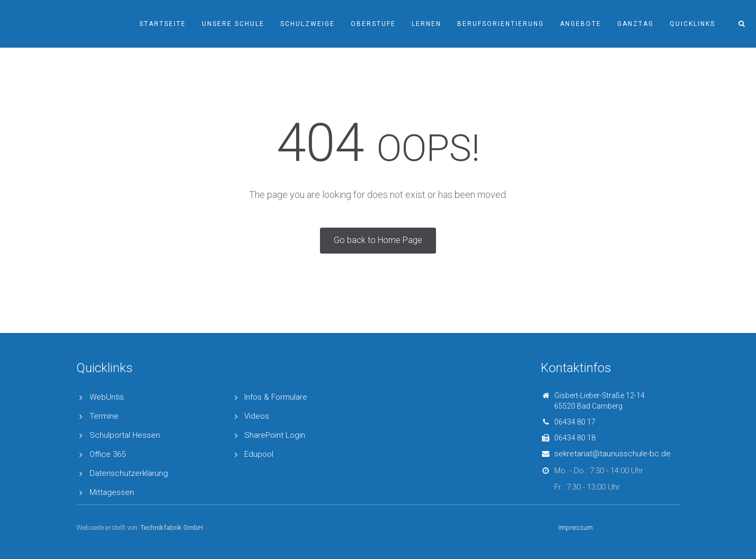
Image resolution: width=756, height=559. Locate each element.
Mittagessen (112, 492)
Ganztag (635, 24)
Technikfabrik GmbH (172, 528)
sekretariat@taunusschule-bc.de (612, 454)
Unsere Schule (233, 24)
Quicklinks (692, 24)
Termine (104, 416)
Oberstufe (373, 24)
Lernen (426, 24)
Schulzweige (308, 24)
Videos (257, 416)
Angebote (581, 24)
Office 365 (108, 454)
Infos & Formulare (276, 397)
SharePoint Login (275, 435)
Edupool (259, 454)
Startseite (163, 24)
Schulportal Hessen (125, 435)
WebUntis (107, 397)
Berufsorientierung (501, 24)
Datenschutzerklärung (129, 473)
